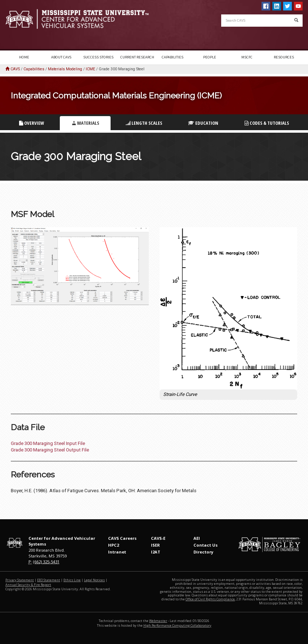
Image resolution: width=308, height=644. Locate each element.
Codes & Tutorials (267, 123)
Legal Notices (94, 580)
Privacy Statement (20, 580)
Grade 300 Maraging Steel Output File (50, 450)
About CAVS (61, 57)
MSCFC (247, 57)
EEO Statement (49, 580)
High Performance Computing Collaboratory (177, 625)
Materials (85, 123)
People (210, 57)
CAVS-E (158, 538)
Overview (32, 123)
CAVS (15, 69)
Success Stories (98, 57)
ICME (90, 69)
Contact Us (206, 545)
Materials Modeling (65, 69)
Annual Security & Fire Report (28, 585)
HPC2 (113, 545)
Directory (203, 552)
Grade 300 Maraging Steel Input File (48, 443)
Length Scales (144, 123)
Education (203, 123)
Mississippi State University (23, 25)
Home (24, 57)
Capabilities (173, 57)
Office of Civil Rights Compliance (210, 599)
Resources (284, 57)
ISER (155, 545)
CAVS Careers (122, 538)
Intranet (117, 552)
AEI (197, 538)
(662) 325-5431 (46, 562)
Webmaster (158, 621)
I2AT (156, 552)
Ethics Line (72, 580)
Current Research (137, 57)
